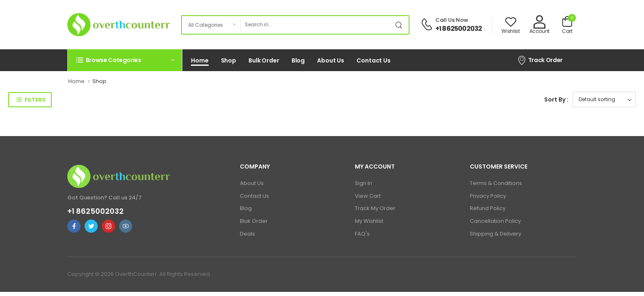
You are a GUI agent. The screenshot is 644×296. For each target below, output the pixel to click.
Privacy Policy (488, 196)
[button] (125, 60)
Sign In (363, 183)
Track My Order (375, 208)
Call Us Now (452, 20)
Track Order (540, 60)
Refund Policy (488, 208)
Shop (229, 60)
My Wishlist (369, 221)
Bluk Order (254, 221)
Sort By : (556, 99)
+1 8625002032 (459, 29)
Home (200, 60)
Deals (247, 234)
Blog (298, 60)
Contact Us (374, 60)
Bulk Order (264, 60)
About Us (331, 60)
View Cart (368, 196)
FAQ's (362, 234)
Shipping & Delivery (496, 234)
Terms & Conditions (496, 183)
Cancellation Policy (495, 221)
